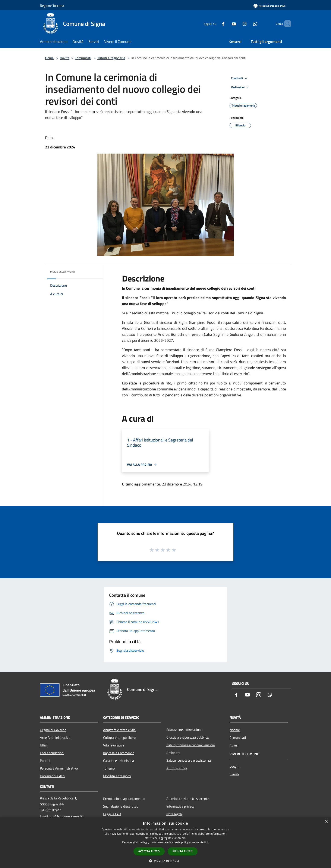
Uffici (44, 745)
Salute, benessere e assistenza (189, 760)
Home (49, 58)
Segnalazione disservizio (121, 806)
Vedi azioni (241, 87)
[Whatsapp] (248, 24)
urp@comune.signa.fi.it (67, 816)
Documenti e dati (52, 776)
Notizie (235, 730)
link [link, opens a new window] (207, 842)
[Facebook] (216, 24)
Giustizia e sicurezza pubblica (187, 737)
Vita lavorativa (114, 745)
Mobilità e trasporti (117, 776)
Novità (65, 58)
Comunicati (83, 58)
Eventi (234, 774)
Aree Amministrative (55, 738)
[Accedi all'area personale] (269, 6)
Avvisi (234, 745)
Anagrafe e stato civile (119, 730)
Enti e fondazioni (52, 753)
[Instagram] (237, 24)
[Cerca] (286, 24)
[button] (165, 861)
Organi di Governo (53, 730)
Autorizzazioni (177, 768)
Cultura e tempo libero (119, 738)
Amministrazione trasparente (188, 799)
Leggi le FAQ (112, 814)
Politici (45, 761)
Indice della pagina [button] (62, 272)
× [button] (326, 822)
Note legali (174, 814)
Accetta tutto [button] (149, 851)
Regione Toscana (52, 6)
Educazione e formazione (184, 730)
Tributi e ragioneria (111, 58)
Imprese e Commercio (119, 753)
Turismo (109, 768)
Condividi (240, 78)
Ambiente (173, 753)
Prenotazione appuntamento (124, 799)
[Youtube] (227, 24)
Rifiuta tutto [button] (183, 851)
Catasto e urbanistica (119, 761)
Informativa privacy (180, 806)
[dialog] (165, 842)
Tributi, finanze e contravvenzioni (191, 745)
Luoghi (234, 766)
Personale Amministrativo (59, 768)
